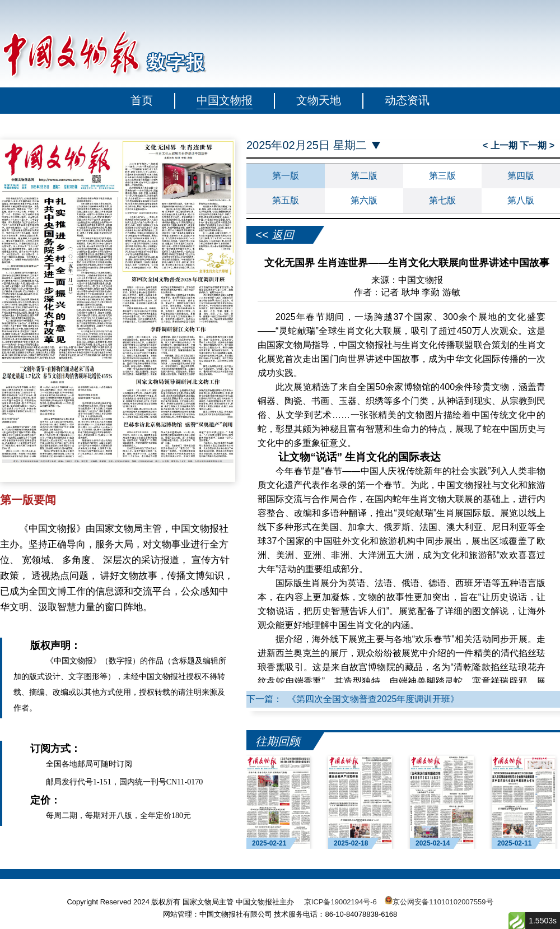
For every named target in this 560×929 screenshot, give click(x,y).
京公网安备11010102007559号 (443, 902)
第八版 (521, 200)
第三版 (442, 176)
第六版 (364, 200)
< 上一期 (501, 145)
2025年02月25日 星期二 (307, 145)
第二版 (364, 176)
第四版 (521, 176)
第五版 (286, 200)
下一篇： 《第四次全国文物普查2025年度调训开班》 (353, 699)
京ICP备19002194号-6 (340, 902)
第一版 (286, 176)
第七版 (442, 200)
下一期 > (537, 145)
